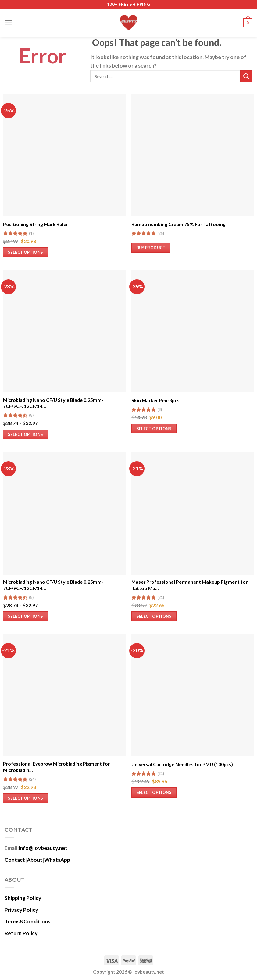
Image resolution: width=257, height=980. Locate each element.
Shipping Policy (23, 898)
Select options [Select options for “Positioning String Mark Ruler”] (25, 252)
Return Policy (21, 933)
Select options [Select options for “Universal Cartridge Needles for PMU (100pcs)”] (154, 792)
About (35, 860)
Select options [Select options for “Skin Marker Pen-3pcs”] (154, 429)
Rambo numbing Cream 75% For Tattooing (178, 224)
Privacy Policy (21, 910)
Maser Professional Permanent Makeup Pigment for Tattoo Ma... (189, 585)
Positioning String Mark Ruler (36, 224)
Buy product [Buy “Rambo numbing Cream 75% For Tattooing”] (151, 248)
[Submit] (246, 76)
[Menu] (9, 23)
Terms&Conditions (27, 921)
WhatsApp (57, 860)
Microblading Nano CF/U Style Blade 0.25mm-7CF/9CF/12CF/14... (53, 403)
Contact (15, 860)
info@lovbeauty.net (43, 848)
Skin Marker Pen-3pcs (155, 400)
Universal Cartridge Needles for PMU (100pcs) (182, 764)
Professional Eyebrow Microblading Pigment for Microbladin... (56, 767)
